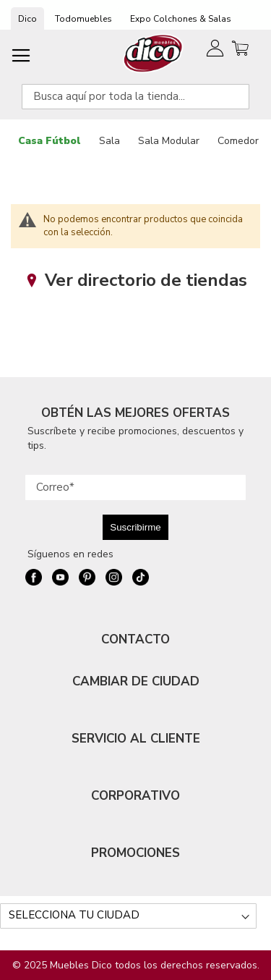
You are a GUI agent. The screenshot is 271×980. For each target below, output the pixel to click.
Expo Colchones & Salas (181, 19)
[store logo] (154, 53)
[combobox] (135, 97)
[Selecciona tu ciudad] (128, 916)
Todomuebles (83, 19)
